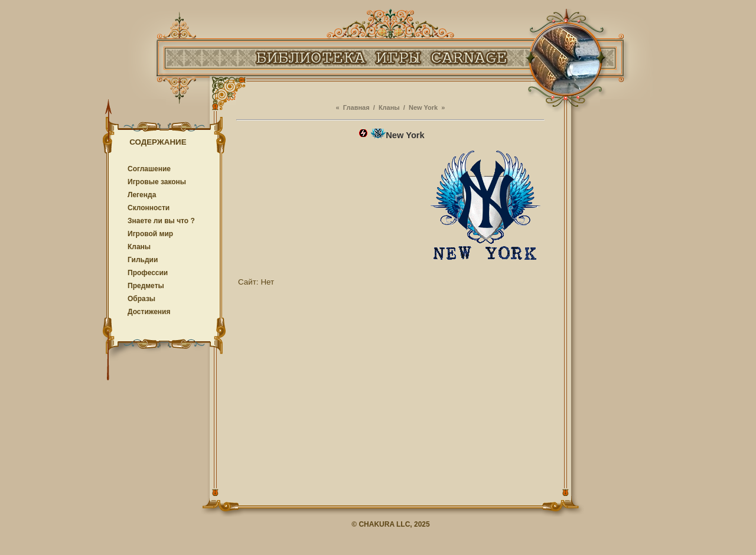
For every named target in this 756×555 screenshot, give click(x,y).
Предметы (146, 286)
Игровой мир (150, 234)
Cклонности (149, 208)
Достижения (149, 312)
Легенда (142, 195)
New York (423, 107)
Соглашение (149, 169)
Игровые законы (157, 182)
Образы (141, 299)
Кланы (139, 247)
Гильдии (143, 260)
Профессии (148, 273)
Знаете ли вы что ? (161, 221)
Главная (356, 107)
